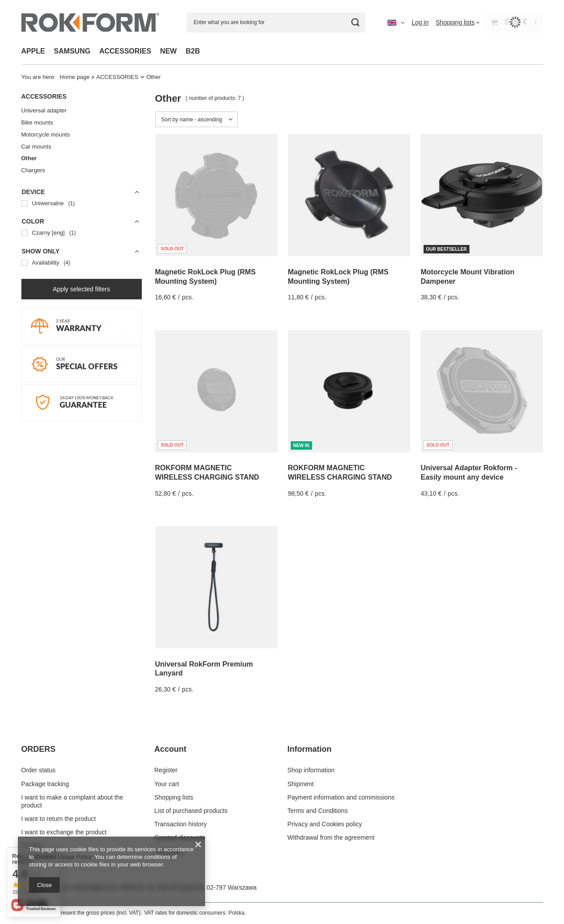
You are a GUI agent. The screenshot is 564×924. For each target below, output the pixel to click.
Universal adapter (44, 110)
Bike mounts (37, 122)
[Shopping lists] (458, 22)
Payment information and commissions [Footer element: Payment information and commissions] (341, 797)
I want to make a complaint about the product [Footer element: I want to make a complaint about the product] (72, 801)
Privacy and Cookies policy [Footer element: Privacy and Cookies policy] (325, 824)
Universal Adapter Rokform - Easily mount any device (469, 472)
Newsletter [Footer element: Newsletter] (169, 851)
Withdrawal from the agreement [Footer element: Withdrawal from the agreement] (331, 837)
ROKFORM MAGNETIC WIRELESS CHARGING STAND (207, 472)
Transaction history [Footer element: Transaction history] (181, 824)
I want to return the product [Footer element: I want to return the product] (59, 819)
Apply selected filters (81, 289)
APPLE (33, 51)
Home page (75, 77)
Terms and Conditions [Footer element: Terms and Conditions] (318, 811)
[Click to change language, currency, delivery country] (396, 22)
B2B (193, 51)
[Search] (355, 23)
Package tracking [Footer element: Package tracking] (45, 784)
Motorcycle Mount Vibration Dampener (468, 277)
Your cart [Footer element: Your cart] (167, 784)
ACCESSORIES (125, 51)
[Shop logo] (90, 22)
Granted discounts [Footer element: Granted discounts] (180, 837)
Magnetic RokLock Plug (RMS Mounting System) (206, 277)
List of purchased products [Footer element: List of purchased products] (191, 811)
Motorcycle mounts (46, 135)
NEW (168, 51)
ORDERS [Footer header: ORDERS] (39, 749)
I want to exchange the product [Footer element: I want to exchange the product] (64, 832)
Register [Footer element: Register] (166, 770)
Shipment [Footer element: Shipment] (301, 784)
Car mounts (36, 147)
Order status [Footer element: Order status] (39, 770)
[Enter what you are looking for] (276, 23)
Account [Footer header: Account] (170, 749)
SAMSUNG (72, 51)
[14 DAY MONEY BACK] (82, 418)
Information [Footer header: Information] (310, 749)
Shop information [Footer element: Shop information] (311, 770)
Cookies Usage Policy (63, 857)
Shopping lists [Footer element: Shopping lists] (174, 797)
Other (29, 158)
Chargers (33, 170)
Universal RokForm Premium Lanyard (204, 669)
